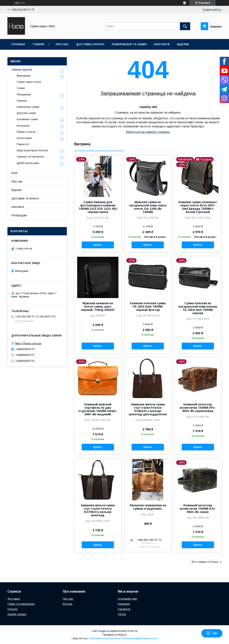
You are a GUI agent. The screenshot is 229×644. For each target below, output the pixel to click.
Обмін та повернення (21, 604)
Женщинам (24, 94)
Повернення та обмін (129, 44)
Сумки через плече (29, 82)
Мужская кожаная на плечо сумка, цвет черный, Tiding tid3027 (98, 307)
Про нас (62, 44)
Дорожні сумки (26, 113)
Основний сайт (127, 599)
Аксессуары (24, 138)
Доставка (14, 599)
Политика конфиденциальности (139, 638)
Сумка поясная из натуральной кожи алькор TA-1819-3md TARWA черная (198, 308)
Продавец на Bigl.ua (114, 635)
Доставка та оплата (25, 198)
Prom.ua (133, 631)
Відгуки (183, 44)
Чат (212, 633)
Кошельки (23, 126)
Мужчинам (23, 76)
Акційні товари (17, 614)
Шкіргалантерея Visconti (32, 150)
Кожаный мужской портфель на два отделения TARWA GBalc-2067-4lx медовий (98, 409)
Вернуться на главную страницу (148, 132)
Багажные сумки (27, 119)
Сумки (21, 88)
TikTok (122, 614)
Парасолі (23, 144)
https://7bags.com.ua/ (28, 343)
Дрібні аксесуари (28, 163)
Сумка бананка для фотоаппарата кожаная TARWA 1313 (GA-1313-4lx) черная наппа (98, 207)
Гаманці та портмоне (30, 157)
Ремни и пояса (26, 132)
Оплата (12, 609)
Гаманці (22, 101)
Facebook (124, 609)
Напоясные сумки (28, 107)
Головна (18, 44)
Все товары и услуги (205, 562)
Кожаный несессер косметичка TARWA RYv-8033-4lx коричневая (198, 408)
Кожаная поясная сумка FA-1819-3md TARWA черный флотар (148, 307)
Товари (38, 44)
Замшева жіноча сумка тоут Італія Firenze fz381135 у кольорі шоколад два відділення (148, 409)
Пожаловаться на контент (103, 638)
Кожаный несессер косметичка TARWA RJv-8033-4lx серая (198, 509)
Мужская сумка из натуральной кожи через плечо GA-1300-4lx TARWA (148, 207)
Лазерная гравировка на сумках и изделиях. (148, 507)
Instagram (124, 604)
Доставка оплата (90, 44)
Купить (98, 245)
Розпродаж (19, 215)
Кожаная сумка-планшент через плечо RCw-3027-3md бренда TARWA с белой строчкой (198, 207)
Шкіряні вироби (22, 70)
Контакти (162, 44)
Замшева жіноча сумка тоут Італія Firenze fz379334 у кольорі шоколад (98, 510)
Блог (15, 173)
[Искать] (185, 26)
